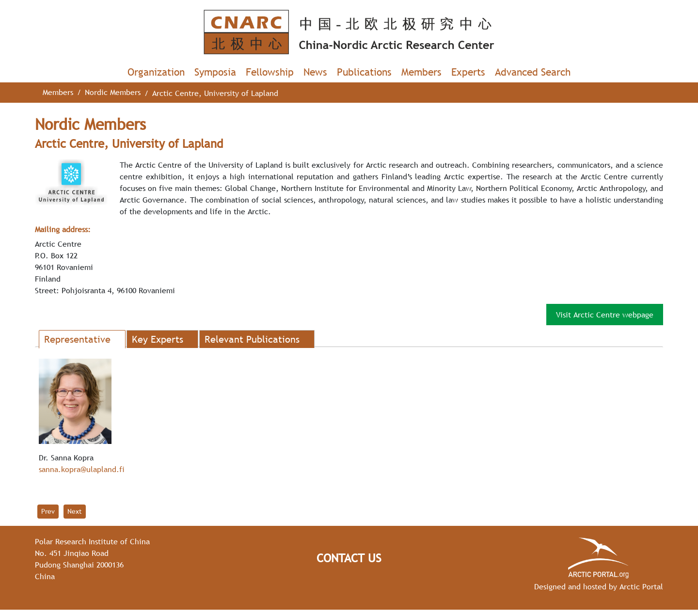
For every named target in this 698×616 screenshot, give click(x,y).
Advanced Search (533, 72)
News (315, 72)
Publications (364, 72)
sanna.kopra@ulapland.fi (82, 469)
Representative (77, 339)
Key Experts (158, 339)
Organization (156, 72)
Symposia (215, 72)
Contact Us (349, 558)
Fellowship (270, 72)
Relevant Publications (252, 339)
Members (421, 72)
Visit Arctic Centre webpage (605, 315)
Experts (468, 72)
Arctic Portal (641, 586)
